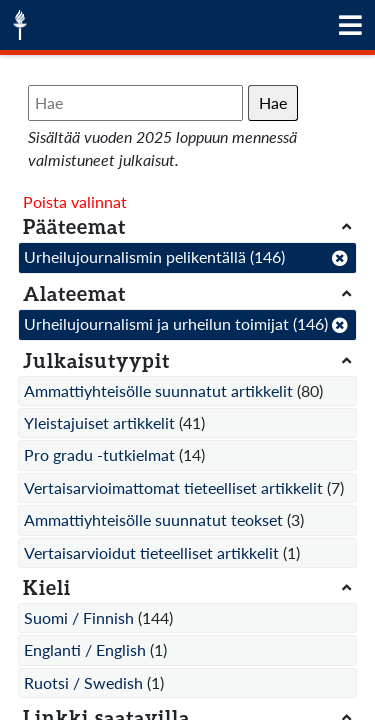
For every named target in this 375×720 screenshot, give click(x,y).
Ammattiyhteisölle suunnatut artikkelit (158, 390)
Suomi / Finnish (79, 617)
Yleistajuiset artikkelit (99, 422)
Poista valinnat (75, 201)
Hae (273, 102)
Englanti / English (85, 649)
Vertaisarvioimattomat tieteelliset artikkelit (173, 487)
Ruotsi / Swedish (83, 682)
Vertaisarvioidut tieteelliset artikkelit (151, 552)
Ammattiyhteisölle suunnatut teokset (153, 519)
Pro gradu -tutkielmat (99, 454)
